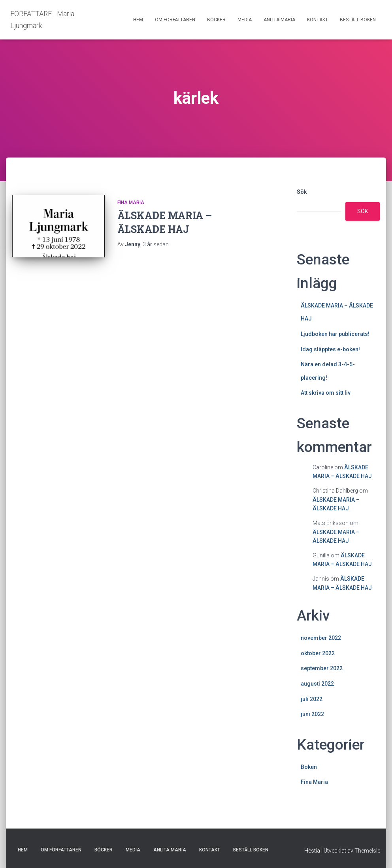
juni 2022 (312, 714)
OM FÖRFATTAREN (175, 20)
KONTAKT (318, 20)
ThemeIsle (367, 851)
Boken (309, 767)
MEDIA (245, 20)
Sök (302, 192)
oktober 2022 (318, 653)
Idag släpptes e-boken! (330, 349)
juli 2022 (312, 699)
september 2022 (322, 668)
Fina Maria (131, 202)
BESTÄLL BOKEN (358, 20)
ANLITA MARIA (279, 20)
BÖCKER (216, 20)
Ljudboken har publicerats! (335, 334)
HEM (138, 20)
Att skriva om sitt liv (326, 393)
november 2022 (321, 638)
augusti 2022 (317, 684)
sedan (156, 244)
